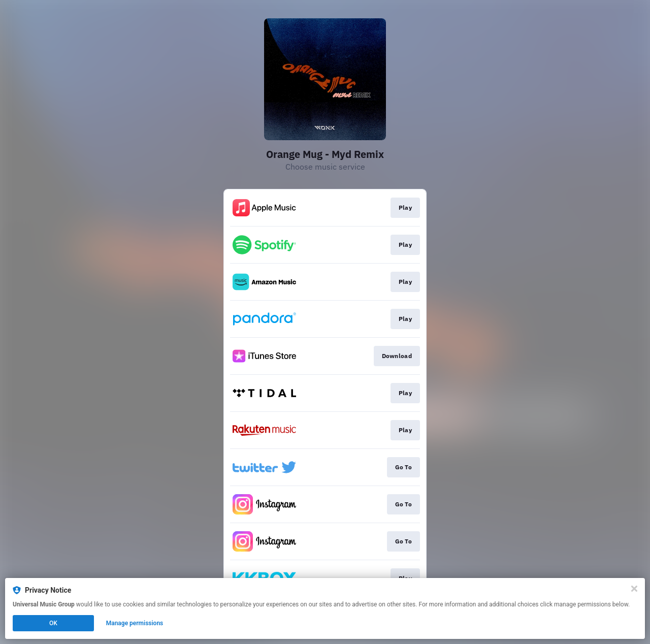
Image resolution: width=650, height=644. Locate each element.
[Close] (634, 589)
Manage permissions (135, 623)
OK (53, 623)
